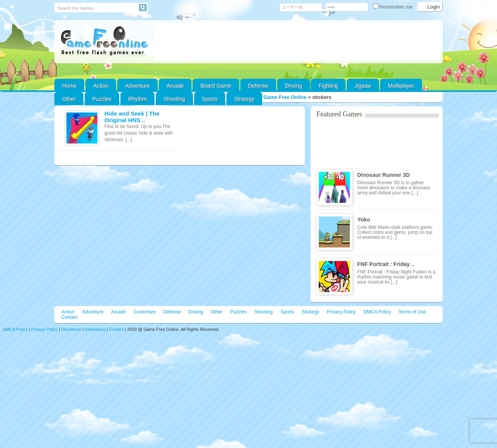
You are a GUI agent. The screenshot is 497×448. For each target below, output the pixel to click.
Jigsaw (363, 86)
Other (217, 312)
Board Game (216, 86)
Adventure (137, 86)
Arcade (175, 86)
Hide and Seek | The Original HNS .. (132, 117)
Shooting (174, 99)
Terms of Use (412, 312)
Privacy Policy (341, 312)
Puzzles (102, 99)
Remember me (394, 7)
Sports (210, 99)
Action (101, 86)
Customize (145, 312)
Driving (294, 86)
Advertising (95, 329)
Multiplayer (401, 86)
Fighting (328, 86)
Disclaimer (71, 329)
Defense (258, 86)
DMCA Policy (377, 312)
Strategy (244, 99)
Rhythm (137, 99)
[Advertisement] (297, 42)
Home (69, 86)
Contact (69, 317)
